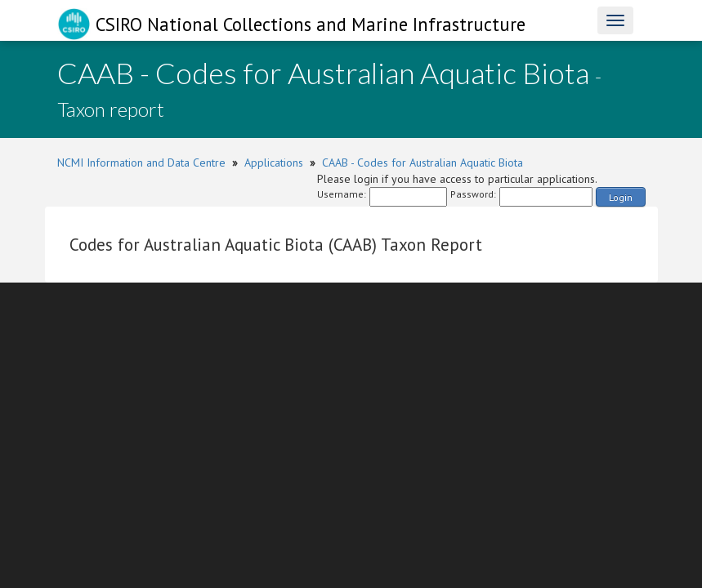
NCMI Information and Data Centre (141, 163)
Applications (274, 163)
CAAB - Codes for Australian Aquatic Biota (423, 163)
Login (621, 197)
